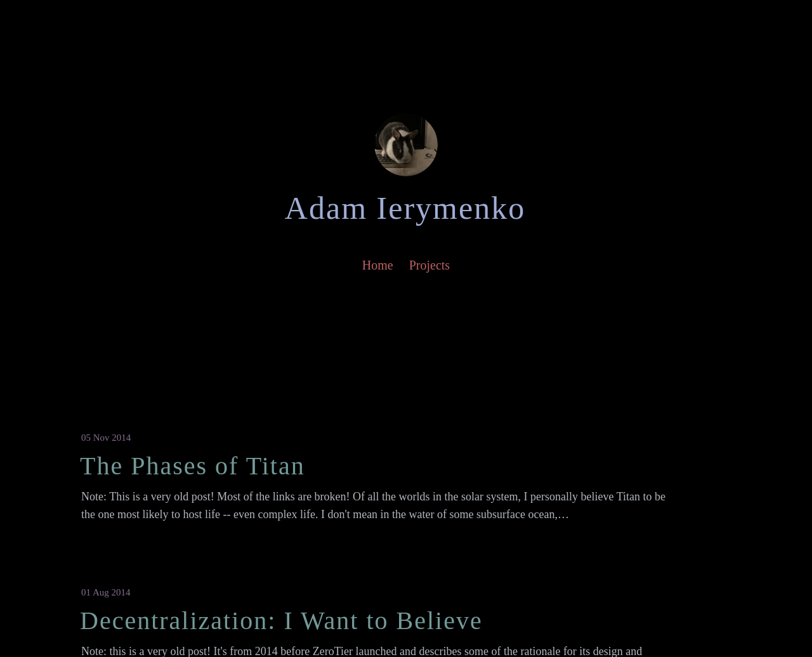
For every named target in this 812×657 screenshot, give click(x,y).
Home (378, 265)
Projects (429, 265)
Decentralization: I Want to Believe (281, 621)
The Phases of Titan (193, 466)
